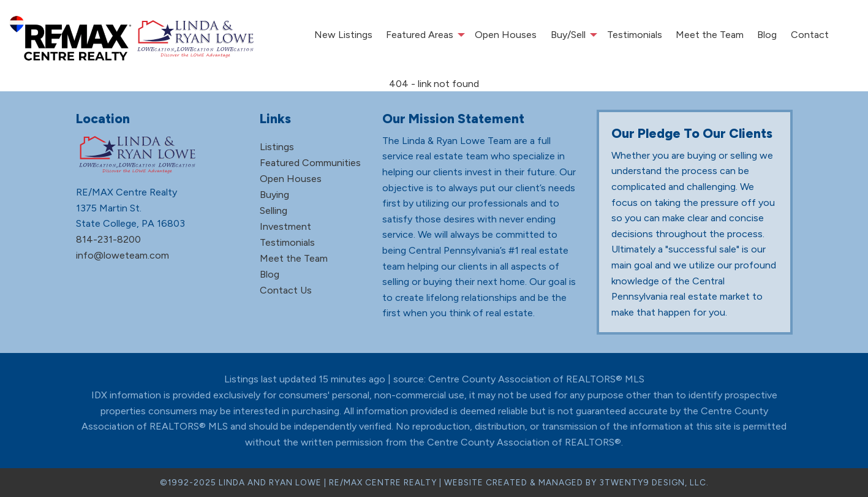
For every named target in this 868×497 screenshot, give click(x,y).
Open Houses (506, 35)
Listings (277, 147)
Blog (767, 35)
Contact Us (286, 290)
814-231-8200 (108, 239)
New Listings (343, 35)
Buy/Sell (568, 35)
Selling (274, 211)
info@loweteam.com (123, 255)
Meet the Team (710, 35)
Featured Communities (310, 163)
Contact (810, 35)
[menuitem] (343, 35)
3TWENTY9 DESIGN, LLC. (654, 482)
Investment (285, 226)
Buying (274, 195)
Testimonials (635, 35)
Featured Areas (420, 35)
